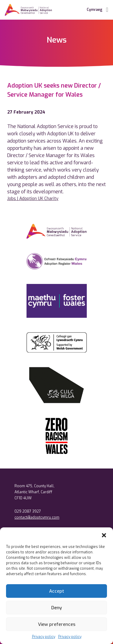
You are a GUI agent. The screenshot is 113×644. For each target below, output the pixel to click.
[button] (104, 535)
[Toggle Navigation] (107, 10)
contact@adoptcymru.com (37, 517)
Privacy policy (44, 637)
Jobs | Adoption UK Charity (33, 199)
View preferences (57, 624)
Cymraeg (95, 10)
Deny (56, 608)
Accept (57, 591)
